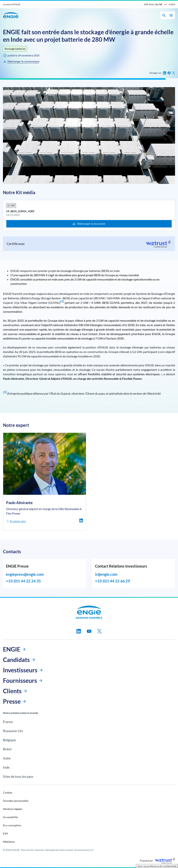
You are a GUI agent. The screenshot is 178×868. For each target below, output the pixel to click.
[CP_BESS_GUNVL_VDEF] (21, 61)
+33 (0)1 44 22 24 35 (23, 581)
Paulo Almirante (19, 503)
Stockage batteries (15, 49)
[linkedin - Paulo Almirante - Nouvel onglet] (81, 520)
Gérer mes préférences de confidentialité (157, 866)
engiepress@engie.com (25, 574)
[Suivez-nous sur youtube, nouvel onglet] (89, 631)
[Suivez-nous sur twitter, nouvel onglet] (100, 631)
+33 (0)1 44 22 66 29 (113, 581)
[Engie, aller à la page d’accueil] (89, 612)
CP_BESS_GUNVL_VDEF (20, 211)
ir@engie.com (106, 574)
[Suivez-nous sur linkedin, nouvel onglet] (79, 631)
